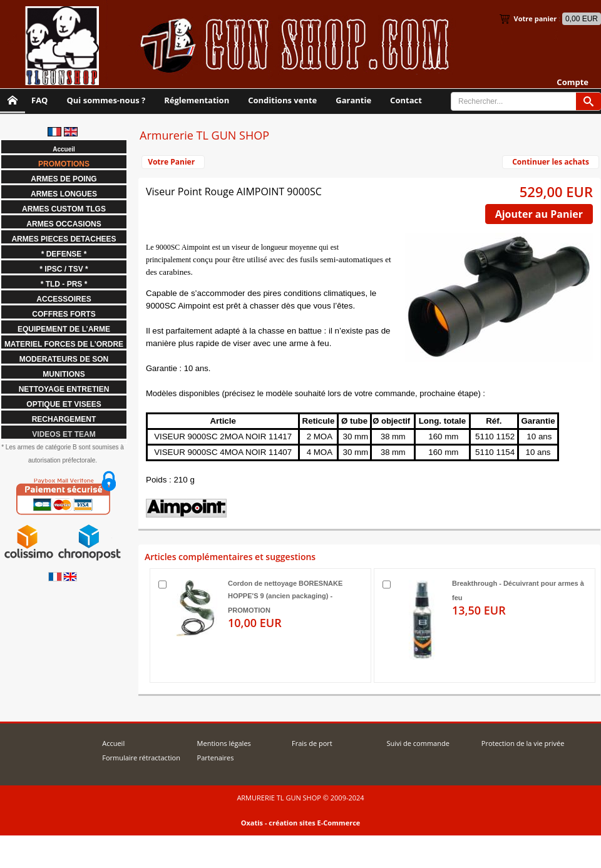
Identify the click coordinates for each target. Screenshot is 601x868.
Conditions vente (282, 100)
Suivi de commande (418, 743)
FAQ (39, 100)
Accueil (113, 743)
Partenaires (216, 758)
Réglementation (197, 100)
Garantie (353, 100)
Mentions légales (224, 743)
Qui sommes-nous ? (106, 100)
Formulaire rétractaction (141, 758)
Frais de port (312, 743)
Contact (406, 100)
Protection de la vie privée (523, 743)
